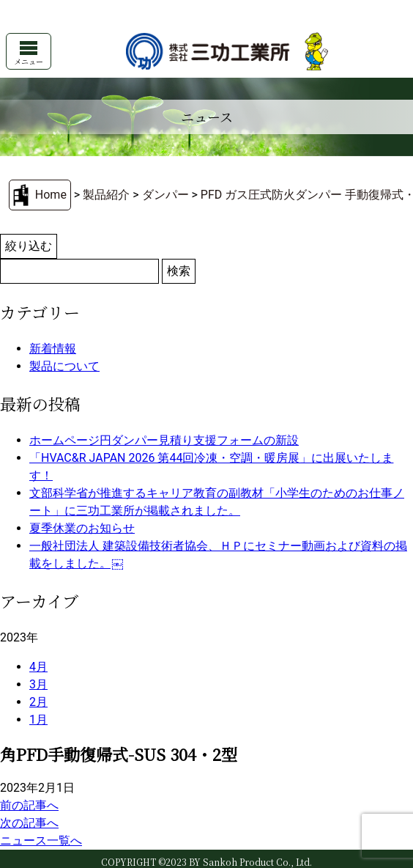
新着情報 (53, 349)
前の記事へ (29, 805)
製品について (64, 366)
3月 (38, 684)
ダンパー (165, 195)
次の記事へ (29, 823)
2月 (38, 702)
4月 (38, 667)
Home (51, 195)
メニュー (29, 54)
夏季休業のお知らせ (82, 528)
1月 (38, 720)
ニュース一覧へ (41, 841)
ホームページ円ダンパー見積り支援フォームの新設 (164, 440)
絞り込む (29, 246)
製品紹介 (106, 195)
